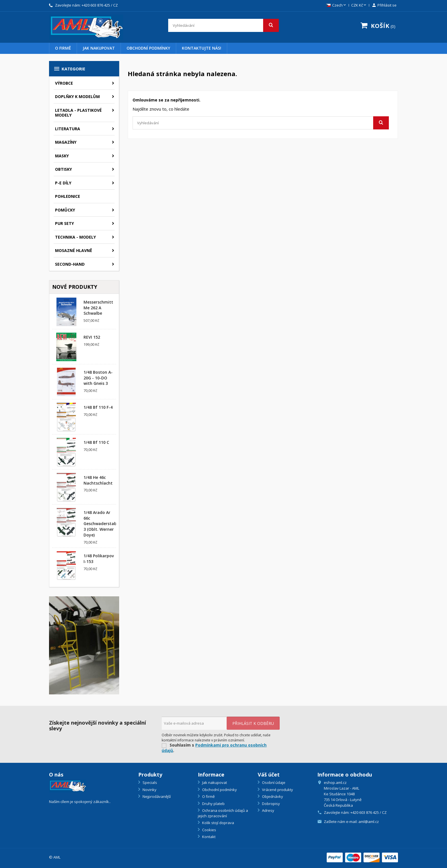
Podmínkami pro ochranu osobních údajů (214, 748)
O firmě (63, 48)
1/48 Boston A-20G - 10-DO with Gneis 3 (98, 378)
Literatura (68, 129)
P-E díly (63, 183)
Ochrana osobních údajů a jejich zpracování (223, 813)
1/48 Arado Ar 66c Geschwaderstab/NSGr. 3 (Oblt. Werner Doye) (106, 524)
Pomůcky (65, 210)
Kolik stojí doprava (218, 823)
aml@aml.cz (369, 822)
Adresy (268, 810)
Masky (62, 156)
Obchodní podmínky (148, 48)
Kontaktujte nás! (202, 48)
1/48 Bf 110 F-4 (98, 407)
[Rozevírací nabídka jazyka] (337, 5)
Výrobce (64, 83)
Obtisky (63, 169)
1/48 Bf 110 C (96, 442)
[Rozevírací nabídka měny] (359, 5)
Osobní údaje (273, 782)
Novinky (149, 790)
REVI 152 (92, 337)
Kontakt (208, 837)
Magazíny (66, 142)
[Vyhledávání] (223, 25)
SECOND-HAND (70, 264)
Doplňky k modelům (77, 96)
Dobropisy (271, 804)
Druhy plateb (213, 804)
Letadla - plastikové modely (78, 113)
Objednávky (272, 796)
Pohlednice (68, 196)
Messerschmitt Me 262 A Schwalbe (98, 308)
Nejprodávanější (156, 796)
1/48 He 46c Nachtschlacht (98, 480)
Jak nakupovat (99, 48)
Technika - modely (75, 237)
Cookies (209, 830)
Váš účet (269, 775)
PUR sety (64, 223)
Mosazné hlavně (74, 250)
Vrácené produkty (277, 790)
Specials (149, 782)
